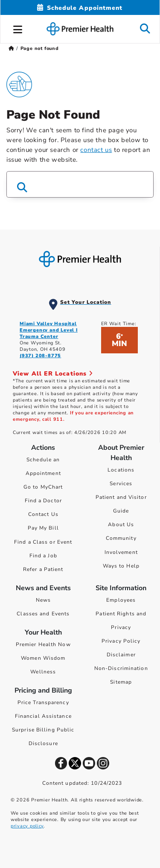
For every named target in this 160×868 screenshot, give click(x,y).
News (43, 600)
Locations (121, 470)
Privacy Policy (121, 641)
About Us (121, 524)
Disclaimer (121, 655)
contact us (96, 150)
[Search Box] (80, 184)
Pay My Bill (43, 528)
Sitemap (121, 682)
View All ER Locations (53, 374)
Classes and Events (43, 614)
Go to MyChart (43, 487)
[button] (18, 28)
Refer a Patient (43, 569)
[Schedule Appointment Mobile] (80, 8)
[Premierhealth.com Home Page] (11, 48)
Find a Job (43, 556)
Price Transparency (43, 702)
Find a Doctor (43, 501)
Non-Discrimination (121, 668)
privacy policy (27, 826)
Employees (121, 600)
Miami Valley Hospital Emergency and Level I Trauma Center (49, 330)
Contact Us (43, 514)
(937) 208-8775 (40, 356)
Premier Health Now (43, 644)
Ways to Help (121, 566)
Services (121, 484)
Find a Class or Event (43, 542)
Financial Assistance (43, 716)
